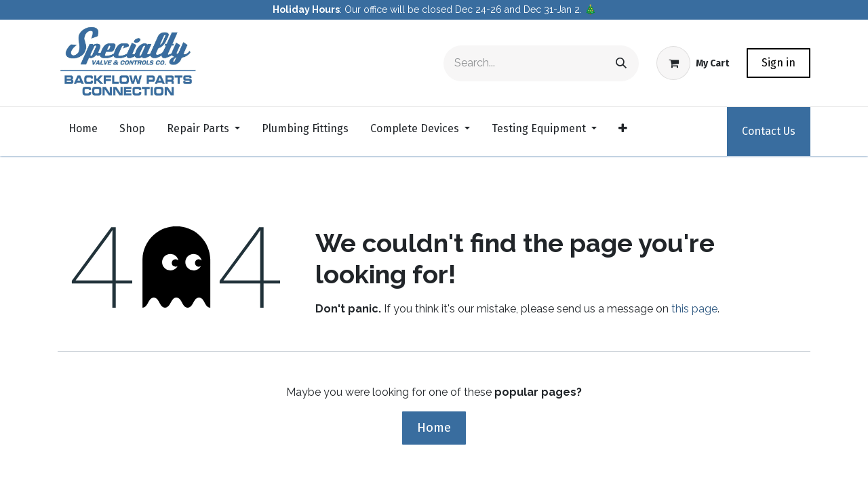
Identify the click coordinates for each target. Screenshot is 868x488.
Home (434, 427)
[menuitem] (83, 131)
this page (694, 309)
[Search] (621, 63)
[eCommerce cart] (693, 63)
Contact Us (769, 131)
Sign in (778, 63)
